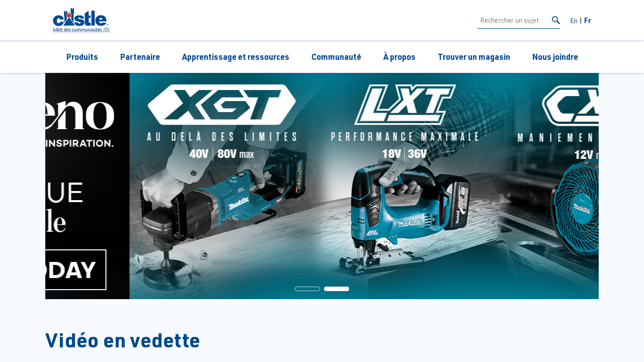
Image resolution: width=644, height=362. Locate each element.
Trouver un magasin (474, 57)
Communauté (336, 57)
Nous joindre (555, 57)
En (574, 20)
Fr (588, 20)
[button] (307, 289)
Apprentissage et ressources (236, 57)
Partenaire (140, 57)
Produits (82, 57)
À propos (399, 57)
